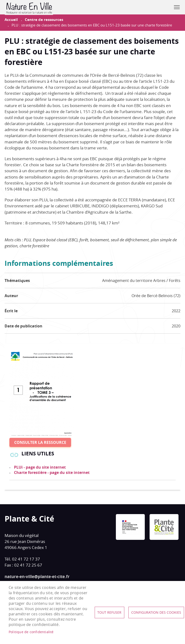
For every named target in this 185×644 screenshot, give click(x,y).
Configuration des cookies (156, 612)
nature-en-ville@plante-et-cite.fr (37, 577)
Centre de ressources (44, 20)
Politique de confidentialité (31, 632)
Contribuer (165, 7)
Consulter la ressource (40, 442)
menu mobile (177, 7)
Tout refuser (109, 612)
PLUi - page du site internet (40, 467)
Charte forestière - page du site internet (52, 472)
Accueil (11, 20)
